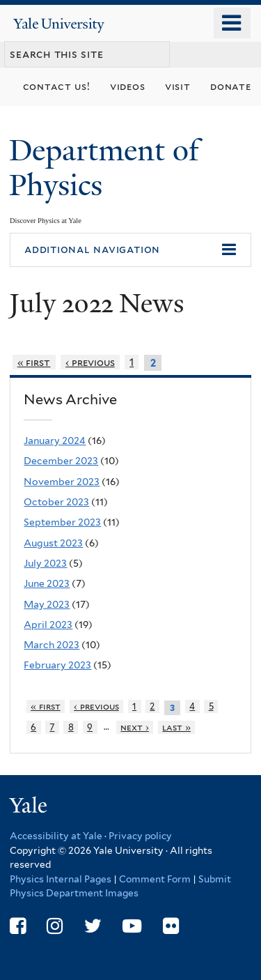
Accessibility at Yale (56, 836)
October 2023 (56, 502)
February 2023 (57, 665)
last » (176, 727)
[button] (130, 250)
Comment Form (155, 879)
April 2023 (48, 625)
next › (135, 727)
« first (34, 362)
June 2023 (47, 583)
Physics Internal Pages (61, 879)
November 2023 (62, 482)
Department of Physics (104, 168)
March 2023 (52, 645)
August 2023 (53, 543)
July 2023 (45, 563)
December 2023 (61, 461)
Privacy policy (140, 836)
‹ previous (90, 362)
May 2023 (47, 604)
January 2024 (55, 441)
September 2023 (62, 522)
